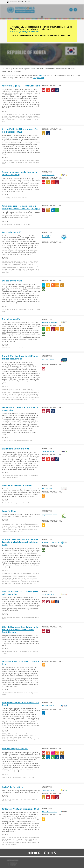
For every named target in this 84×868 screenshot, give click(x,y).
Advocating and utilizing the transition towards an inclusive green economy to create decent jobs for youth (21, 207)
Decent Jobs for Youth (48, 175)
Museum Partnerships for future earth (15, 749)
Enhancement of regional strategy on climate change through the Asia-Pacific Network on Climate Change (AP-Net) (20, 542)
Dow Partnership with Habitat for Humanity (17, 485)
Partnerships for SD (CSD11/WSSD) (47, 236)
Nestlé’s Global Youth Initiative (13, 787)
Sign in (42, 75)
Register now (39, 78)
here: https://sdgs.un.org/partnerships (32, 30)
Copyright (13, 865)
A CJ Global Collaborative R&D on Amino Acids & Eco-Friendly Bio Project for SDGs (20, 130)
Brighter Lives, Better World (12, 319)
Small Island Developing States (51, 542)
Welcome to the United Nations (20, 2)
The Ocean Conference (49, 705)
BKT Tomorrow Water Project (12, 281)
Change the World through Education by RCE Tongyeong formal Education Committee (21, 357)
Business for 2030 (47, 488)
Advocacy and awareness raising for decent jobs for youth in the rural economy (20, 173)
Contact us (14, 863)
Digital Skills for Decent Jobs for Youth (15, 449)
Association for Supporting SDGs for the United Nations (21, 86)
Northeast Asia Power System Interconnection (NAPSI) (20, 809)
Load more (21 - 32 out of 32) (42, 853)
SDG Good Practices (48, 359)
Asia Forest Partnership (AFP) (12, 232)
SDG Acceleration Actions (49, 322)
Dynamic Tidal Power (9, 511)
